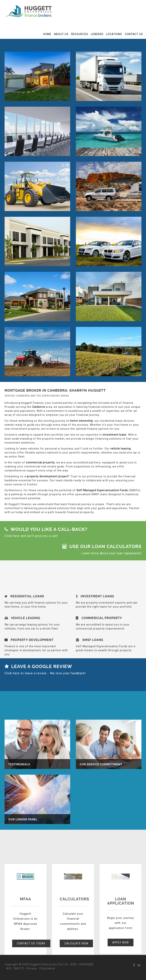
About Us (61, 34)
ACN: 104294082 (82, 964)
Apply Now (120, 942)
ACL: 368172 (15, 968)
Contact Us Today (31, 943)
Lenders (97, 34)
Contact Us (134, 34)
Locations (114, 34)
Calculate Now (76, 943)
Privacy (32, 968)
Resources (80, 34)
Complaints (47, 968)
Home (47, 34)
